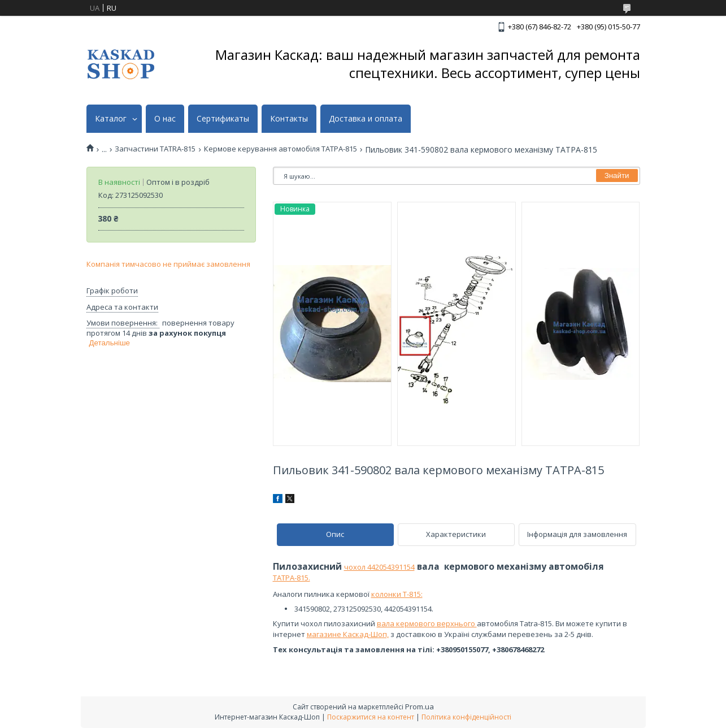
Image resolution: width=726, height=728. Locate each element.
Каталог (111, 119)
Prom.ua (419, 707)
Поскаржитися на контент (371, 717)
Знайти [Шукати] (617, 175)
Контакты (289, 119)
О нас (165, 119)
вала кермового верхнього (427, 623)
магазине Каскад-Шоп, (348, 634)
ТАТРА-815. (292, 578)
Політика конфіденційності (466, 717)
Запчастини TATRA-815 (155, 149)
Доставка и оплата (366, 119)
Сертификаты (223, 119)
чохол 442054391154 (379, 567)
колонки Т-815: (397, 594)
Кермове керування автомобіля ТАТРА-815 (281, 149)
